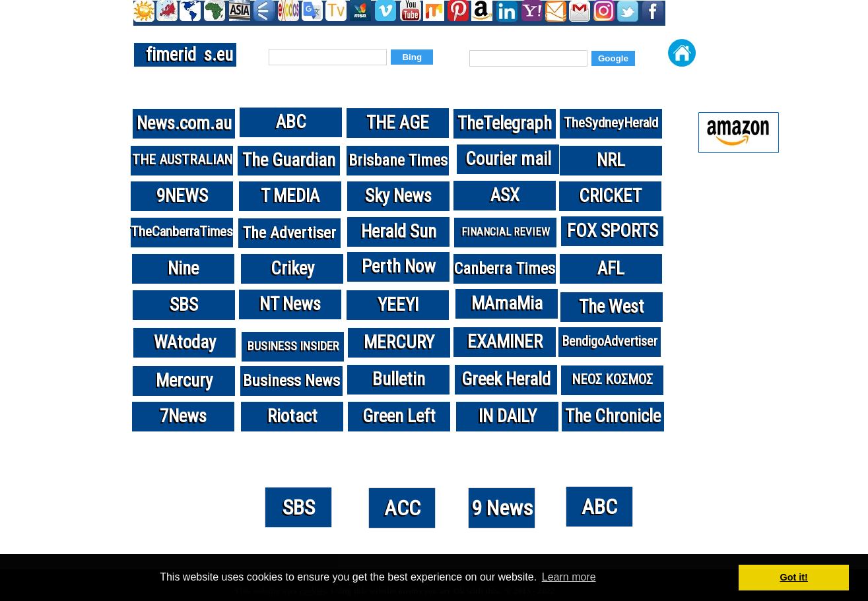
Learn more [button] (569, 577)
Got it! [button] (794, 577)
